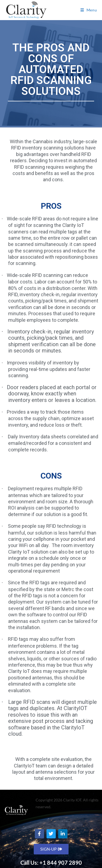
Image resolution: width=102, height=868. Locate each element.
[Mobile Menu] (89, 10)
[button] (51, 849)
